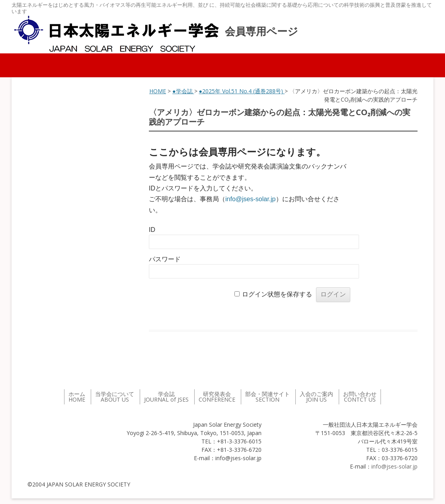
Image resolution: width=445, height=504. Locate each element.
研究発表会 (217, 397)
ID (152, 230)
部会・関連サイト (267, 397)
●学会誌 (183, 91)
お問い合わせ (360, 397)
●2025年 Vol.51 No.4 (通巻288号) (242, 91)
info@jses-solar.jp (251, 199)
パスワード (165, 259)
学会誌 (166, 397)
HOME (158, 91)
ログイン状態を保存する (277, 294)
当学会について (115, 397)
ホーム (77, 397)
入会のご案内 (316, 397)
